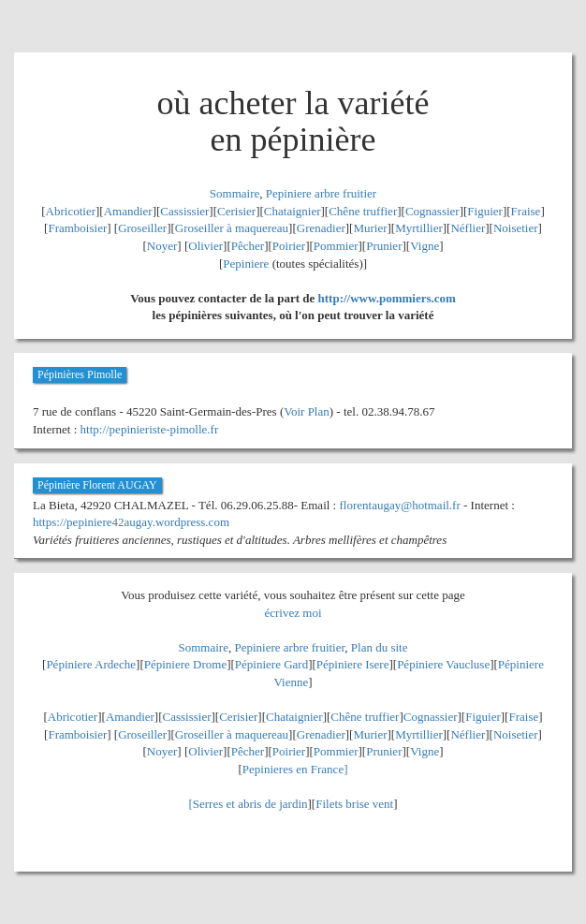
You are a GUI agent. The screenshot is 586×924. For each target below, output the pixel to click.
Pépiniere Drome (185, 664)
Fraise (526, 211)
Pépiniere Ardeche (91, 664)
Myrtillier (419, 228)
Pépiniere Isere (353, 664)
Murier (370, 228)
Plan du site (380, 647)
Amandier (128, 211)
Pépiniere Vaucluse (443, 664)
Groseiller (142, 228)
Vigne (425, 246)
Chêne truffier (363, 211)
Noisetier (516, 228)
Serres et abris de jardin (250, 804)
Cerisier (236, 211)
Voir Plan (307, 411)
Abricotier (71, 211)
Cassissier (184, 211)
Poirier (289, 246)
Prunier (384, 246)
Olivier (205, 246)
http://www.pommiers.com (387, 298)
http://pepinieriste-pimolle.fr (150, 429)
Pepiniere (246, 264)
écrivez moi (293, 613)
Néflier (468, 228)
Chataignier (293, 211)
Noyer (162, 246)
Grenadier (321, 228)
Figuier (485, 211)
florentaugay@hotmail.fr (399, 505)
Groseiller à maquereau (232, 228)
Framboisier (77, 228)
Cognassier (432, 211)
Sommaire (234, 193)
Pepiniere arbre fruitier (321, 193)
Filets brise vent (354, 804)
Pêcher (248, 246)
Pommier (336, 246)
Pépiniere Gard (271, 664)
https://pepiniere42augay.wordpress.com (131, 522)
